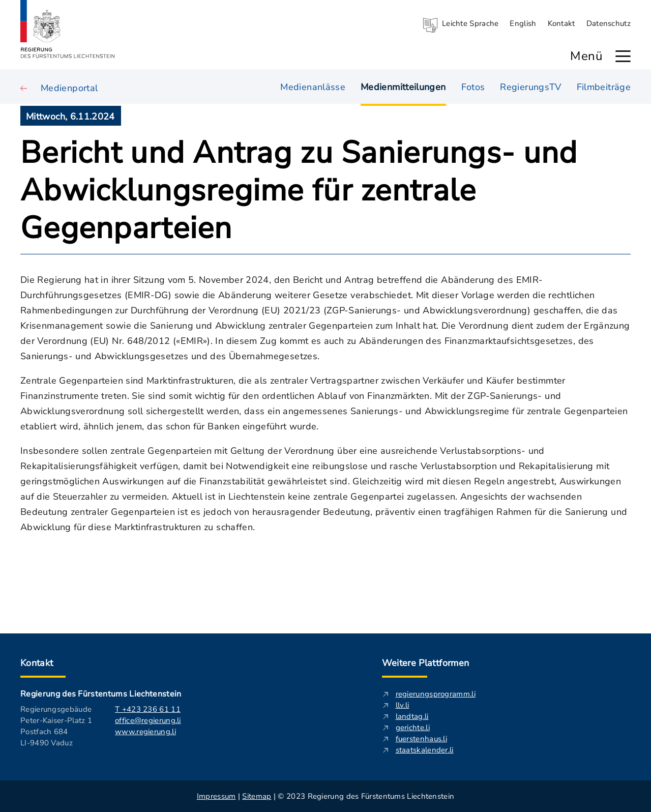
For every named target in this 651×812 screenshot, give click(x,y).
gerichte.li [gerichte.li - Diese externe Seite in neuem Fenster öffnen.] (413, 728)
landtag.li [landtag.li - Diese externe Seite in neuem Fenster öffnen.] (412, 716)
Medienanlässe (313, 86)
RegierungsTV (530, 86)
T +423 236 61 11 (148, 709)
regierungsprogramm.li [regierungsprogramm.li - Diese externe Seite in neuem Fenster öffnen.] (436, 694)
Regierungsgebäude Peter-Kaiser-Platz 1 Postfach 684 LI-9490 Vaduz (56, 726)
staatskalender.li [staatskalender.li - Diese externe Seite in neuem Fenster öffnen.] (425, 750)
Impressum (216, 796)
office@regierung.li (148, 720)
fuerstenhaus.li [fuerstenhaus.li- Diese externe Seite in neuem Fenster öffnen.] (422, 739)
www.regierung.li (145, 732)
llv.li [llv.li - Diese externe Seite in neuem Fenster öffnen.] (403, 705)
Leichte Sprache (470, 23)
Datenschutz (609, 23)
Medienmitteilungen (403, 87)
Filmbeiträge (604, 86)
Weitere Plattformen (426, 663)
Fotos (473, 86)
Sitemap (257, 796)
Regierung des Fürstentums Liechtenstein (101, 694)
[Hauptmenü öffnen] (623, 56)
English (523, 23)
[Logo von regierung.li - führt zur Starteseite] (68, 29)
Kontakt (561, 23)
